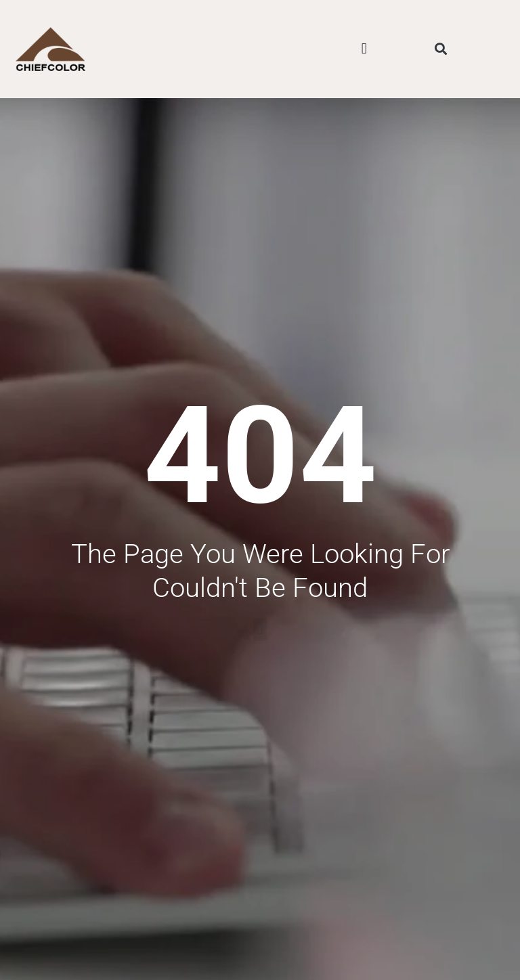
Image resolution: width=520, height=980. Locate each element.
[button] (364, 49)
